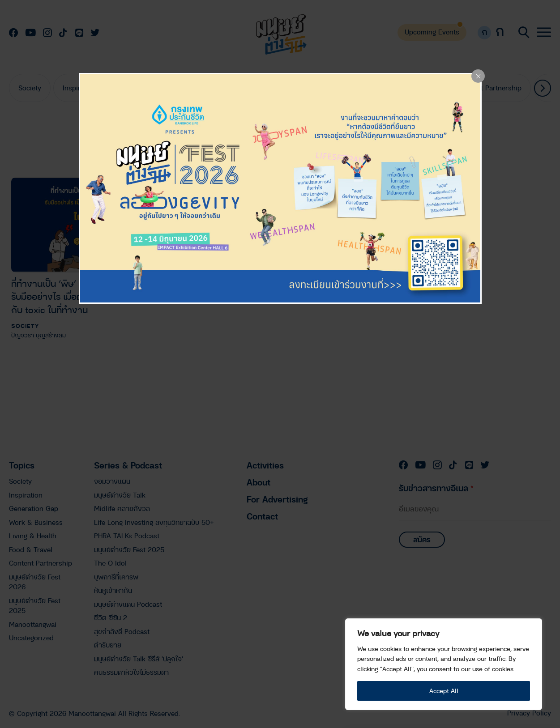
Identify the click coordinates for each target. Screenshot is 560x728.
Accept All (444, 691)
